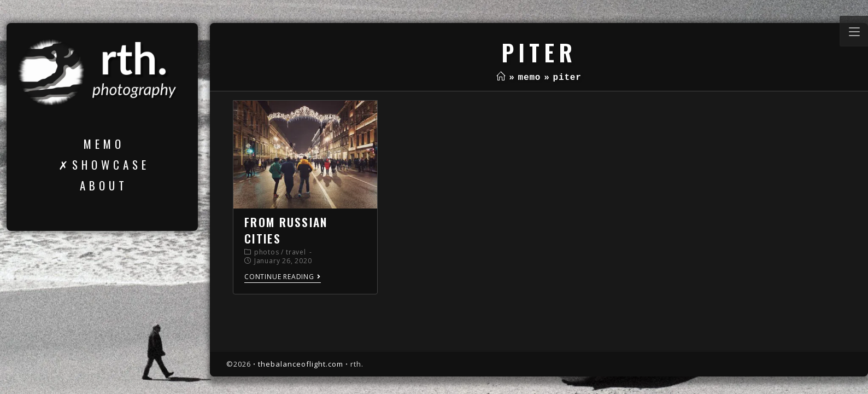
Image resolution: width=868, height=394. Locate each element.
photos (267, 252)
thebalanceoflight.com (301, 364)
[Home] (501, 78)
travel (296, 252)
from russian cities (286, 230)
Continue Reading (283, 277)
